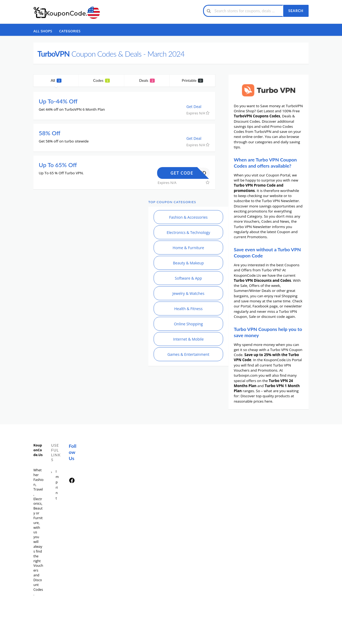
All (56, 80)
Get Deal (197, 107)
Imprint (57, 485)
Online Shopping (188, 324)
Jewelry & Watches (188, 293)
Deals (147, 80)
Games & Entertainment (188, 354)
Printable (192, 80)
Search (296, 11)
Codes (102, 80)
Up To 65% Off (58, 165)
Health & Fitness (188, 309)
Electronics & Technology (188, 232)
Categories (70, 31)
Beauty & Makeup (188, 263)
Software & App (188, 278)
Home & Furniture (188, 248)
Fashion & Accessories (188, 217)
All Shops (43, 31)
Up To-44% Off (58, 101)
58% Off (50, 133)
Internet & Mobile (189, 339)
